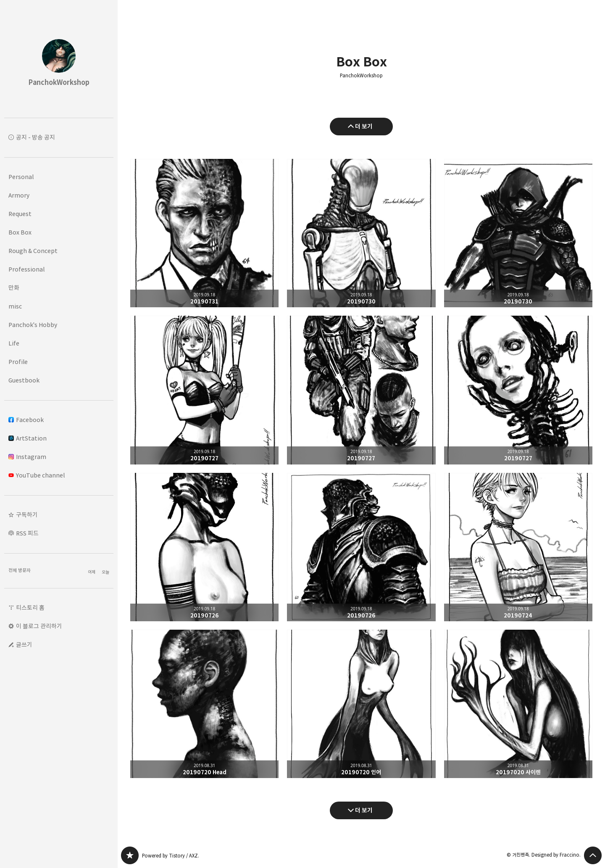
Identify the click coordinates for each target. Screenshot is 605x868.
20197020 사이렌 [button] (518, 704)
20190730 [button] (361, 233)
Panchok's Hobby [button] (33, 325)
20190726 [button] (204, 547)
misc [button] (15, 306)
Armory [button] (19, 195)
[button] (59, 515)
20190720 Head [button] (204, 704)
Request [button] (20, 214)
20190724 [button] (518, 547)
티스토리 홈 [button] (30, 608)
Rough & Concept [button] (33, 251)
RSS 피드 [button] (27, 533)
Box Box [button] (20, 232)
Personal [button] (21, 177)
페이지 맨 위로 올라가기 (593, 855)
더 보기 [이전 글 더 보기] (364, 126)
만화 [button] (14, 288)
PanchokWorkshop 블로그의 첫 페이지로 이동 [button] (59, 59)
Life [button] (14, 343)
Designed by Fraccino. (556, 855)
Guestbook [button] (24, 380)
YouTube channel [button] (37, 475)
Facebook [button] (26, 420)
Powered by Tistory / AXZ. (171, 856)
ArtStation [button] (28, 438)
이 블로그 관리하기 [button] (39, 626)
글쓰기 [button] (24, 645)
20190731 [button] (204, 233)
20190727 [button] (204, 390)
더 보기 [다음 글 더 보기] (364, 810)
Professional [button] (26, 269)
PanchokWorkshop (361, 76)
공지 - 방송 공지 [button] (36, 137)
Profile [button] (18, 362)
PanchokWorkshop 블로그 (130, 855)
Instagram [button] (27, 457)
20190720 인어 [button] (361, 704)
